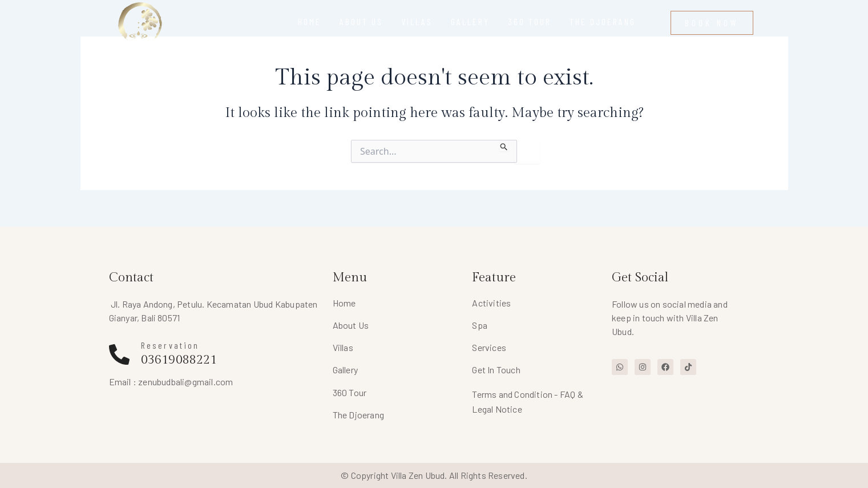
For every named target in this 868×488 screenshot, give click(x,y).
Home (344, 303)
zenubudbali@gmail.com (185, 382)
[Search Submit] (504, 146)
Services (489, 347)
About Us (351, 325)
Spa (480, 325)
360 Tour (350, 392)
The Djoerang (358, 415)
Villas (343, 347)
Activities (491, 303)
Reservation (170, 345)
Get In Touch (496, 370)
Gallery (345, 370)
